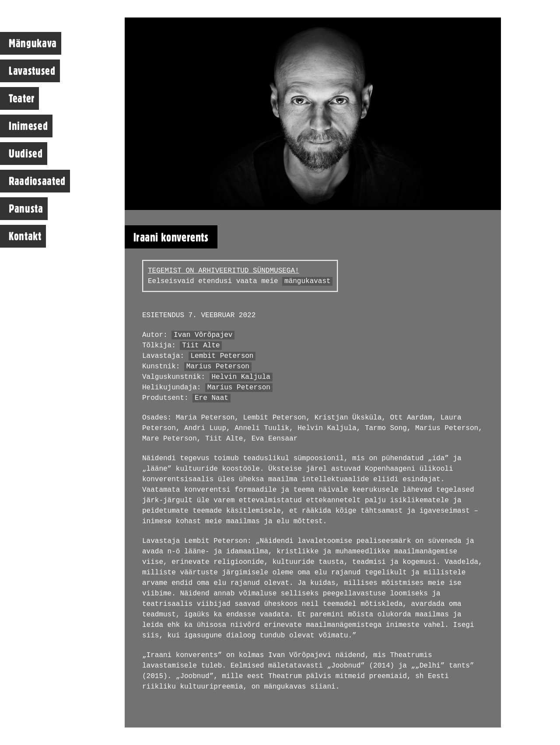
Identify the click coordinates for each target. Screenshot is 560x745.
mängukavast (308, 281)
